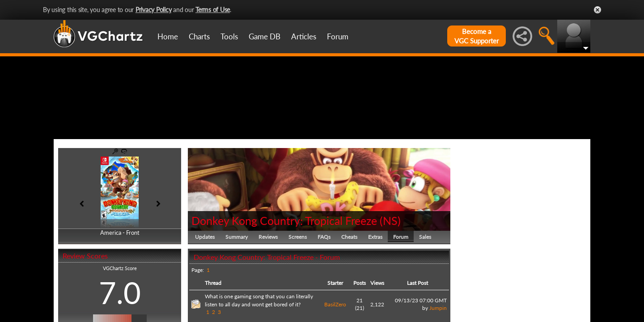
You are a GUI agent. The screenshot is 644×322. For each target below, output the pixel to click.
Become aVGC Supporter (477, 36)
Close (597, 10)
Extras (375, 279)
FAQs (324, 279)
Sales (425, 279)
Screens (298, 279)
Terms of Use (213, 10)
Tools (229, 36)
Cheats (349, 279)
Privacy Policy (154, 10)
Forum (338, 36)
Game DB (265, 36)
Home (168, 36)
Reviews (268, 279)
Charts (199, 36)
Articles (304, 36)
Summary (237, 279)
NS (390, 263)
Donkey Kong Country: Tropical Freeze (284, 263)
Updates (205, 279)
